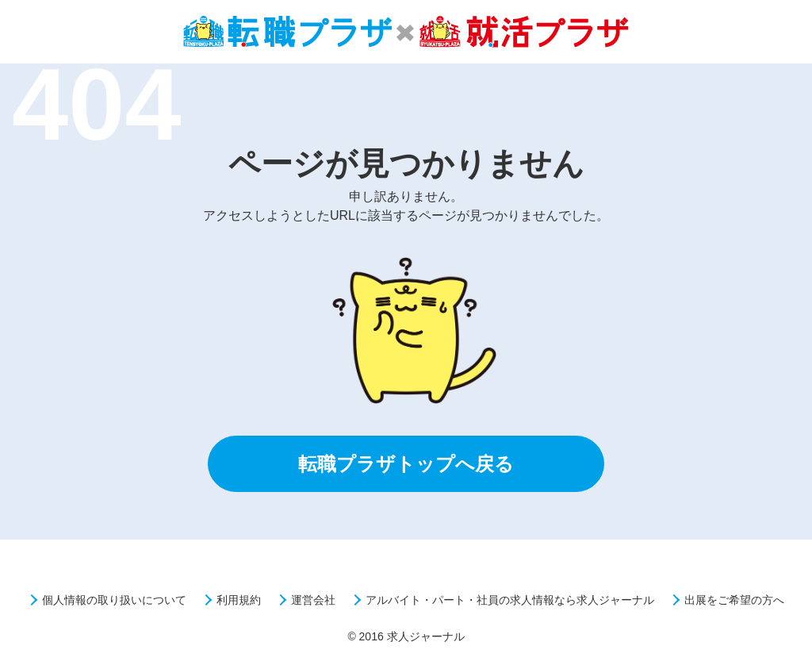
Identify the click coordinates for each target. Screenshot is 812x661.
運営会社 (313, 600)
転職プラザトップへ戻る (406, 464)
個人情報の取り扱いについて (114, 600)
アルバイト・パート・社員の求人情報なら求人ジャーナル (510, 600)
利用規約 (239, 600)
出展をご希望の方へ (734, 600)
